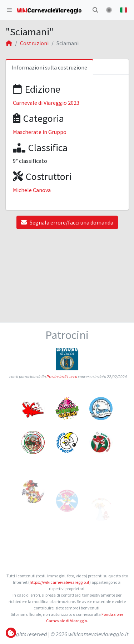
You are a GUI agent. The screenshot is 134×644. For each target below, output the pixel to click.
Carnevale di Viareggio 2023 (46, 103)
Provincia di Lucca (62, 377)
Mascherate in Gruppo (40, 132)
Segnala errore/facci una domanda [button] (67, 222)
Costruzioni (34, 43)
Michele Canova (32, 190)
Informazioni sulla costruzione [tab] (49, 67)
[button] (9, 10)
